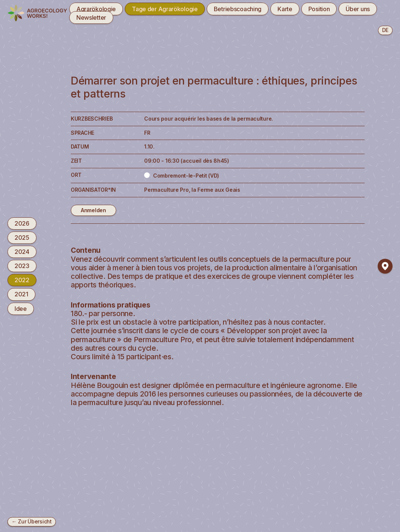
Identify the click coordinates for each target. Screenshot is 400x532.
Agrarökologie (96, 9)
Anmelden (93, 210)
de (385, 30)
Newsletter (91, 17)
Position (319, 9)
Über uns (358, 9)
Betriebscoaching (238, 9)
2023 (22, 266)
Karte (285, 9)
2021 (21, 294)
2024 (22, 252)
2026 (22, 223)
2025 (22, 238)
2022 (22, 280)
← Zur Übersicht (32, 521)
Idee (21, 308)
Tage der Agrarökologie (165, 9)
